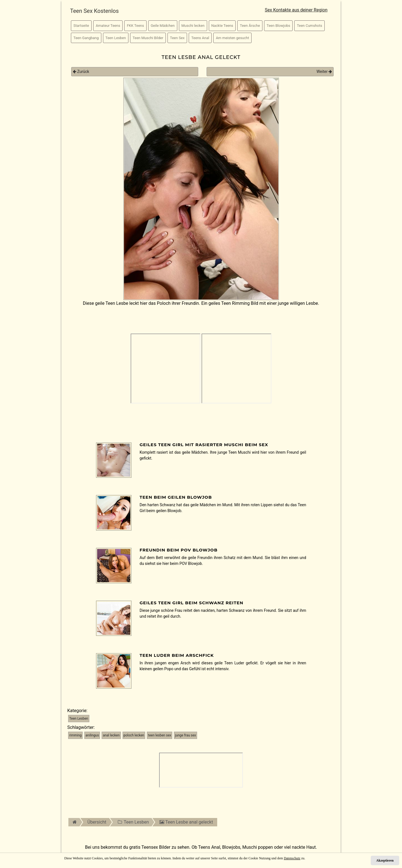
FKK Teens (135, 26)
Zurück (81, 72)
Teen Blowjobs (278, 26)
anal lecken (111, 735)
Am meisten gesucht (232, 38)
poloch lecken (134, 735)
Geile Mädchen (163, 26)
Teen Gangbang (86, 38)
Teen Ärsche (250, 26)
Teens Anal (200, 38)
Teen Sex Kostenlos (94, 11)
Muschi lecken (193, 26)
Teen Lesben (116, 38)
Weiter (324, 72)
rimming (75, 735)
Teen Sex (177, 38)
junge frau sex (186, 735)
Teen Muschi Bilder (148, 38)
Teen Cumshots (309, 26)
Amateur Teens (108, 26)
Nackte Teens (222, 26)
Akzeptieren (385, 860)
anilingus (92, 735)
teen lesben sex (160, 735)
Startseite (81, 26)
